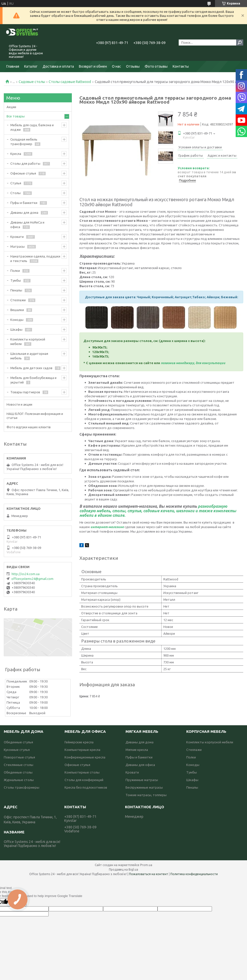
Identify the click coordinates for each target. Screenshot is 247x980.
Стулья (16, 183)
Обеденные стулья (18, 742)
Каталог (31, 66)
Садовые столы (32, 82)
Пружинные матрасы (142, 780)
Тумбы (16, 280)
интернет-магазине (107, 527)
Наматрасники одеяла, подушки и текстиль (35, 259)
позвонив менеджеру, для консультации (193, 363)
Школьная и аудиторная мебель (29, 356)
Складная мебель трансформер (24, 142)
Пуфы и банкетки (24, 203)
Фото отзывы (156, 66)
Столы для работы (25, 163)
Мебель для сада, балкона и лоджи (32, 127)
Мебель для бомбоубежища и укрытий (33, 380)
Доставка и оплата (58, 66)
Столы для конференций (84, 780)
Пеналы (16, 290)
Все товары (16, 116)
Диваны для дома (24, 212)
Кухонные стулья (17, 750)
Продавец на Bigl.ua (124, 869)
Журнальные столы (19, 780)
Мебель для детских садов (31, 368)
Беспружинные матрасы (144, 787)
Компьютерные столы (82, 772)
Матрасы (18, 246)
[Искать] (240, 42)
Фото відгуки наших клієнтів (29, 427)
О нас (116, 66)
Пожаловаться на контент (149, 874)
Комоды (17, 320)
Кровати (17, 237)
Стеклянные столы (19, 765)
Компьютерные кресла (82, 750)
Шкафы (16, 329)
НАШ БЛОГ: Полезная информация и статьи (35, 416)
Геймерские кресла (79, 742)
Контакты (181, 66)
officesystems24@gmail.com (32, 579)
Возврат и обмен (93, 66)
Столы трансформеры (22, 787)
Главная (13, 66)
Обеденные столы (18, 772)
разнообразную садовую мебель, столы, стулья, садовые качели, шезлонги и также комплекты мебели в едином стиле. (158, 511)
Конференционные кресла (85, 757)
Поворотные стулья (19, 757)
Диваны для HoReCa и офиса (27, 225)
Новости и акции (19, 404)
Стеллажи (18, 300)
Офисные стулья (23, 173)
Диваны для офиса (140, 765)
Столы (16, 193)
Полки (15, 271)
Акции (11, 107)
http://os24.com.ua (26, 574)
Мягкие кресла (137, 750)
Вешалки (17, 310)
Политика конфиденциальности (194, 874)
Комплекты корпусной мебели (28, 342)
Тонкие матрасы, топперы (146, 795)
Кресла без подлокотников (86, 787)
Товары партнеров (25, 392)
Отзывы (133, 66)
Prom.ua (146, 865)
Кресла (16, 154)
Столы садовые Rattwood (70, 82)
